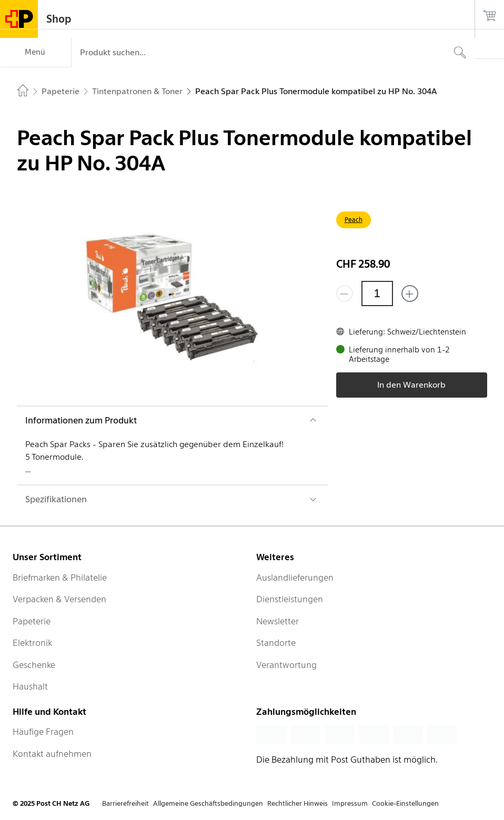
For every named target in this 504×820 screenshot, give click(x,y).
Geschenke (34, 665)
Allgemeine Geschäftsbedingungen (208, 803)
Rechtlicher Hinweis (298, 803)
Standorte (276, 643)
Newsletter (278, 621)
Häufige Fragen (43, 732)
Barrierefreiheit (125, 803)
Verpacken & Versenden (59, 599)
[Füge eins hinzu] (410, 293)
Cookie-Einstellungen (405, 803)
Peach (354, 220)
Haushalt (30, 686)
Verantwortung (286, 665)
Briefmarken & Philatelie (60, 578)
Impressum (350, 803)
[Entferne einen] (345, 293)
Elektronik (32, 643)
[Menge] (377, 293)
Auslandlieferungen (295, 578)
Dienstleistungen (290, 599)
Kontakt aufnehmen (52, 754)
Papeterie (32, 621)
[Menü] (36, 53)
